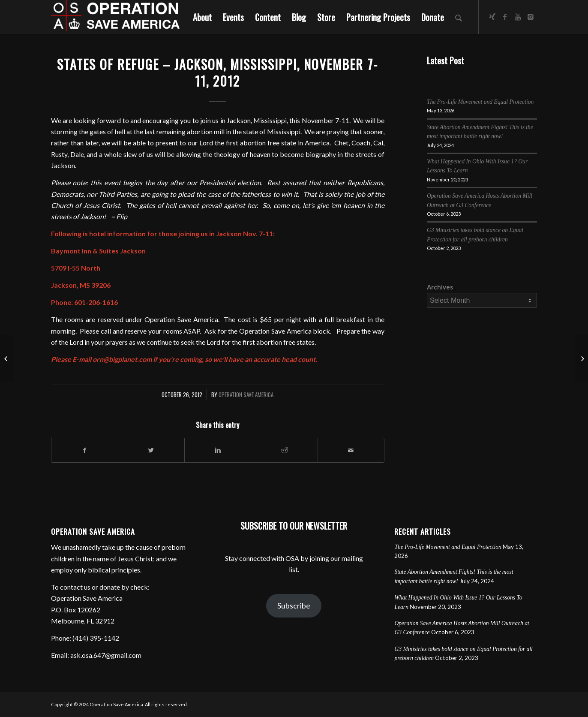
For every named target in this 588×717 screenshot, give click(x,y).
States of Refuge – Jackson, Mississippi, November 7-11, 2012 (217, 72)
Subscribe (294, 606)
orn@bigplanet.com (122, 359)
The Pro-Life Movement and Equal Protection (480, 102)
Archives (440, 287)
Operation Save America (246, 395)
